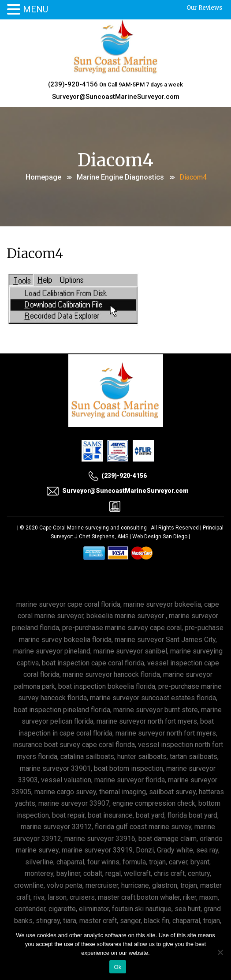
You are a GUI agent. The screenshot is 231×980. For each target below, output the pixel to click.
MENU (35, 9)
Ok (117, 967)
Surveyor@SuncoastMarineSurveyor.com (116, 97)
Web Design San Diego (160, 537)
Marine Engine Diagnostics (120, 177)
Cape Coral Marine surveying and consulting (93, 528)
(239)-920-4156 (73, 84)
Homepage (43, 177)
